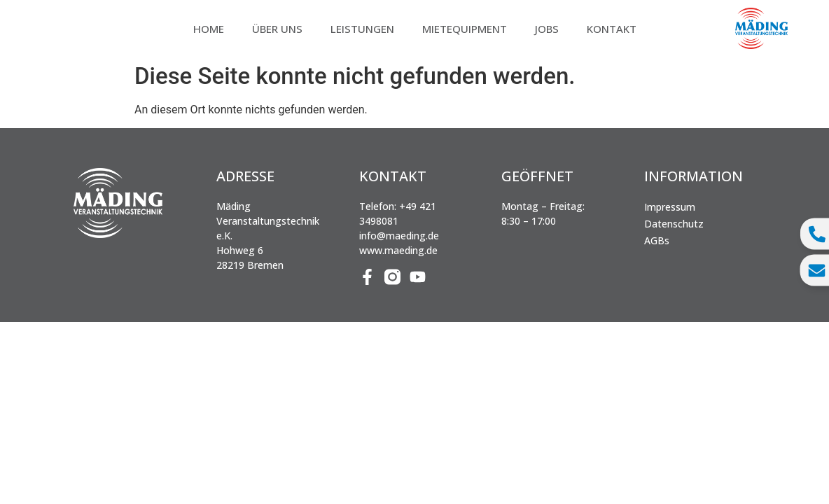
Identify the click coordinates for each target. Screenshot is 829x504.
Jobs (547, 29)
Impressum (670, 207)
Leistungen (362, 29)
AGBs (657, 240)
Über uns (277, 29)
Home (209, 29)
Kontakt (612, 29)
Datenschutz (674, 224)
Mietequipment (465, 29)
